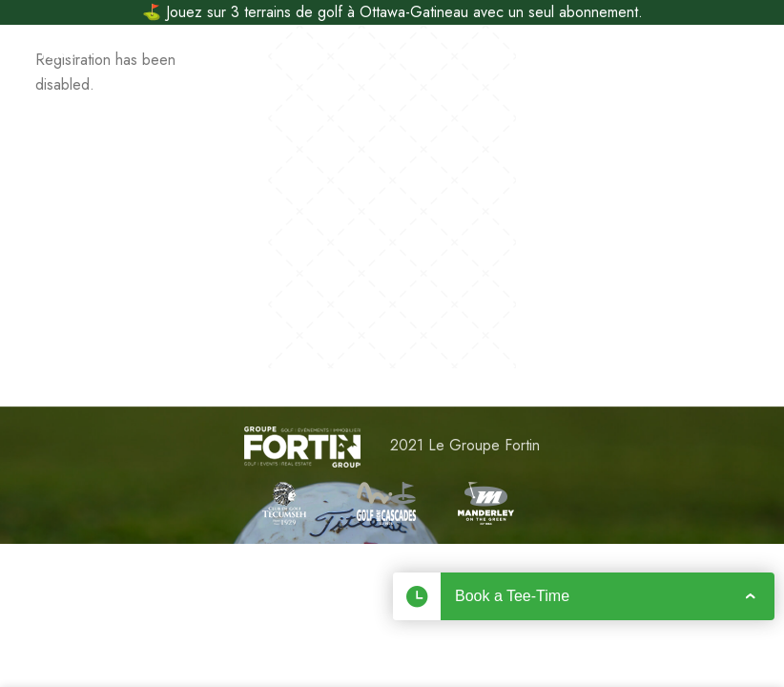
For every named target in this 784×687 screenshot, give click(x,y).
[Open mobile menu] (46, 53)
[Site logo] (392, 53)
